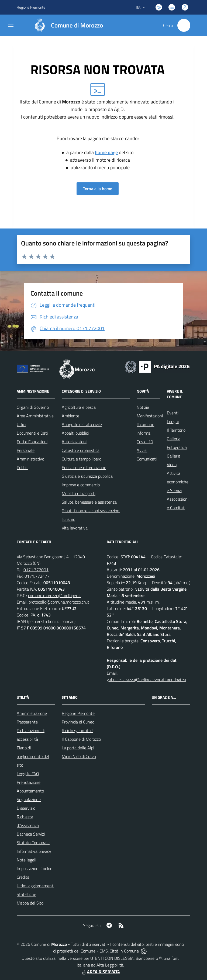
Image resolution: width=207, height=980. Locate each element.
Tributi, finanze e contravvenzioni (91, 511)
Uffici (21, 424)
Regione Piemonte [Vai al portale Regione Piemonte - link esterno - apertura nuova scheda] (31, 7)
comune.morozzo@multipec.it (55, 595)
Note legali (26, 860)
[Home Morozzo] (66, 25)
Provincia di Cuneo (78, 722)
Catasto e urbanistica (81, 450)
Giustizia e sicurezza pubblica (87, 476)
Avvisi (142, 450)
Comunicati (147, 459)
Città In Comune (124, 951)
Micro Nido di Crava (79, 756)
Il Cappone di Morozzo (81, 739)
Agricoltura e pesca (79, 407)
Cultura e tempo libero (82, 459)
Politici (23, 468)
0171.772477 (37, 576)
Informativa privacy (34, 851)
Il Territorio (176, 430)
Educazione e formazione (84, 468)
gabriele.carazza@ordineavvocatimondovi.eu (146, 680)
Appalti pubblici (75, 433)
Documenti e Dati (32, 433)
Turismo (68, 519)
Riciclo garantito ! (77, 730)
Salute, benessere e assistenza (89, 502)
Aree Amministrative (35, 416)
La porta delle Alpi (78, 748)
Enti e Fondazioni (32, 442)
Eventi (173, 413)
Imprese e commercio (81, 485)
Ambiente (70, 416)
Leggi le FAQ (28, 774)
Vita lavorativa (75, 528)
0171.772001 (36, 570)
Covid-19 (145, 442)
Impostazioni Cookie (34, 868)
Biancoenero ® (149, 958)
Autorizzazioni (74, 442)
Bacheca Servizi (31, 834)
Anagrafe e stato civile (82, 424)
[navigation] (11, 25)
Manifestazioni (150, 416)
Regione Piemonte (78, 713)
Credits (23, 877)
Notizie (143, 407)
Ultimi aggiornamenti (35, 886)
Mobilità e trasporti (79, 493)
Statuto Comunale (33, 843)
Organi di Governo (33, 407)
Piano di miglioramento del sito (33, 756)
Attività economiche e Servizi (178, 482)
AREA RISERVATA (100, 972)
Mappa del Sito (30, 903)
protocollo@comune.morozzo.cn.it (59, 602)
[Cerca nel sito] (184, 25)
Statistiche (26, 894)
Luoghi (173, 421)
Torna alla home (98, 189)
